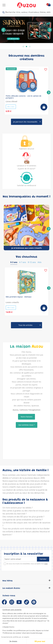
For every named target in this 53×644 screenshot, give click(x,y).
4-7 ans (23, 262)
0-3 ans (14, 262)
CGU (46, 564)
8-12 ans (32, 262)
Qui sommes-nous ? (27, 425)
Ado (40, 262)
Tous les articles (25, 325)
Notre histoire (26, 417)
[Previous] (3, 30)
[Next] (50, 30)
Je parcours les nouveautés (25, 122)
